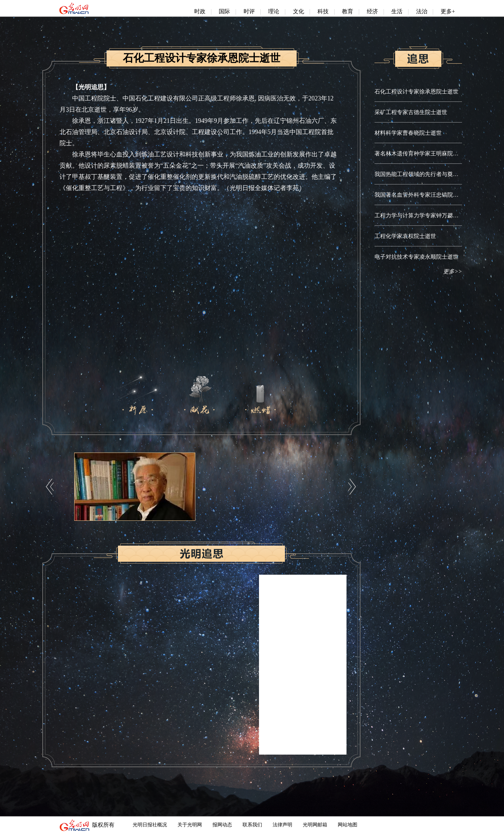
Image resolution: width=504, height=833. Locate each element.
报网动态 (222, 825)
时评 (249, 11)
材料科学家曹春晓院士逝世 (408, 133)
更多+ (448, 11)
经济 (372, 11)
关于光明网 (190, 825)
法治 (422, 11)
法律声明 (282, 825)
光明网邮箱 (315, 825)
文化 (299, 11)
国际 (224, 11)
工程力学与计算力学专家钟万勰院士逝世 (425, 215)
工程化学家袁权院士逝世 (405, 236)
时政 (200, 11)
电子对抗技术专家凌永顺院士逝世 (416, 257)
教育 (348, 11)
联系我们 (252, 825)
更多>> (453, 271)
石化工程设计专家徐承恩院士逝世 (416, 92)
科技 (323, 11)
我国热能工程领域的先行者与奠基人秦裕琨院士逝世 (439, 174)
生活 (397, 11)
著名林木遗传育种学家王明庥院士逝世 (422, 153)
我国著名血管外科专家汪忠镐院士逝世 (422, 195)
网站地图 (348, 825)
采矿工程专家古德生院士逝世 (411, 112)
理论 (274, 11)
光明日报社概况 (150, 825)
